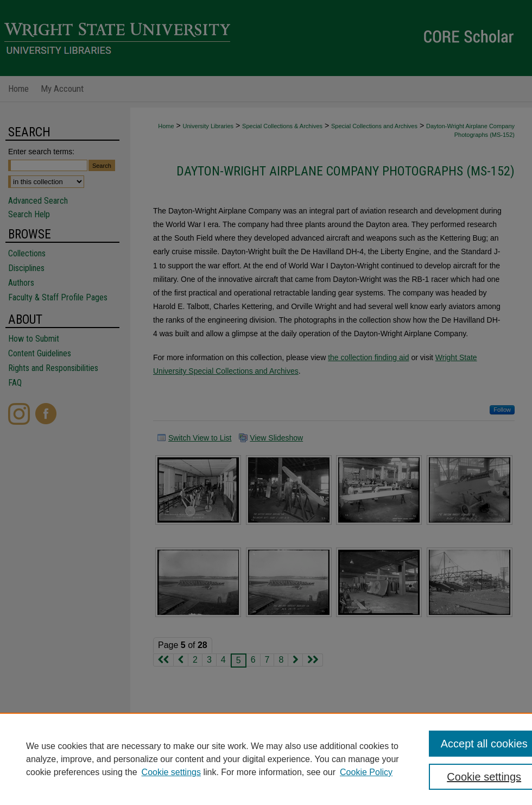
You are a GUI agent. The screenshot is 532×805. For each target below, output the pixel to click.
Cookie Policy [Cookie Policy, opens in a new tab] (366, 772)
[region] (266, 759)
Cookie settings (171, 772)
